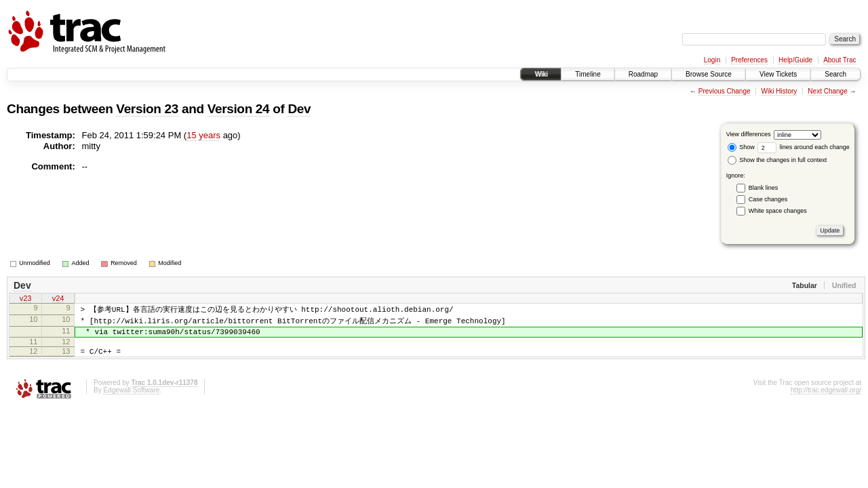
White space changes (778, 211)
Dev (299, 109)
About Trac (840, 60)
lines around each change (804, 147)
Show (741, 147)
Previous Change (725, 91)
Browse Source (709, 74)
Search (835, 74)
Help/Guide (795, 60)
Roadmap (643, 74)
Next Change (827, 91)
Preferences (749, 60)
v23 (26, 300)
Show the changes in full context (777, 160)
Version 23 (147, 109)
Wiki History (780, 91)
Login (712, 60)
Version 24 (239, 109)
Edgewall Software (131, 400)
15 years (203, 135)
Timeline (588, 74)
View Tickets (778, 74)
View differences (749, 134)
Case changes (768, 199)
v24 (58, 300)
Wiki (541, 74)
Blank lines (764, 188)
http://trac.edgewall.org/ (826, 400)
